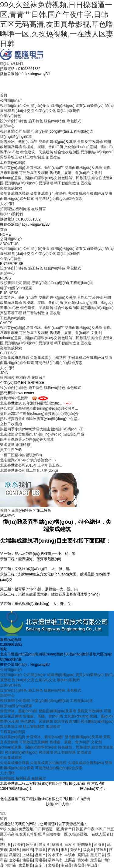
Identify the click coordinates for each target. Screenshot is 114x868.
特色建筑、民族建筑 (37, 721)
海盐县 (79, 865)
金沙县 (15, 860)
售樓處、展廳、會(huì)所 (70, 742)
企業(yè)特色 (10, 116)
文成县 (54, 865)
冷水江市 (55, 855)
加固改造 (53, 157)
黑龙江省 (98, 855)
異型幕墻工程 (11, 157)
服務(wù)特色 (55, 121)
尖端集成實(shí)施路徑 (48, 193)
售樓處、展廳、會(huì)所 (43, 147)
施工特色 (36, 121)
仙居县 (28, 860)
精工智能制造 (34, 157)
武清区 (15, 855)
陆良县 (44, 845)
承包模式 (74, 121)
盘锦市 (40, 855)
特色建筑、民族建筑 (37, 152)
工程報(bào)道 (81, 131)
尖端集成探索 (11, 188)
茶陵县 (102, 850)
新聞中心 (7, 126)
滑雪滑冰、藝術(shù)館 (45, 328)
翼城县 (15, 850)
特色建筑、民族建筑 (37, 308)
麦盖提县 (26, 865)
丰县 (64, 850)
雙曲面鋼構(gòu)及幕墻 (57, 142)
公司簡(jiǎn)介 (11, 100)
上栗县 (70, 860)
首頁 (4, 95)
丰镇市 (70, 855)
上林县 (28, 855)
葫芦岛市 (55, 860)
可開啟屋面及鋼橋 (34, 173)
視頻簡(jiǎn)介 (11, 106)
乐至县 (31, 845)
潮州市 (11, 865)
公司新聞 (23, 131)
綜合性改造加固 (67, 152)
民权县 (70, 845)
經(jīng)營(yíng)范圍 (16, 137)
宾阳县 (83, 855)
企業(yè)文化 (45, 111)
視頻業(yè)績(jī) (13, 168)
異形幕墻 (46, 183)
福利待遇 (23, 209)
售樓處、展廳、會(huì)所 (43, 716)
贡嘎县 (40, 860)
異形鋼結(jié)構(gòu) (97, 152)
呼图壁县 (85, 845)
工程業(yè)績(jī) (13, 162)
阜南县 (57, 845)
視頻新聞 (7, 131)
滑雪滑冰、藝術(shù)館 (19, 142)
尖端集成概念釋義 (15, 193)
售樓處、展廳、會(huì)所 (70, 173)
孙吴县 (76, 850)
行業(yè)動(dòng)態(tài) (50, 131)
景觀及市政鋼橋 (90, 142)
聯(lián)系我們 (11, 64)
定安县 (96, 860)
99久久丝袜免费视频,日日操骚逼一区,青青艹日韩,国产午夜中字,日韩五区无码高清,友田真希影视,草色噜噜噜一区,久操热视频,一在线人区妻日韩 (57, 24)
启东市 (40, 865)
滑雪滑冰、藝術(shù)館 (19, 297)
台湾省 (18, 845)
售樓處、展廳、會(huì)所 (43, 303)
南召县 (66, 865)
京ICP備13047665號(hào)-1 (55, 789)
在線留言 (39, 209)
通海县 (99, 845)
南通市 (28, 850)
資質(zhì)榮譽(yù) (90, 106)
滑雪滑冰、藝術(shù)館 (45, 737)
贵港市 (83, 860)
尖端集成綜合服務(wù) (86, 193)
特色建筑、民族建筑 (74, 747)
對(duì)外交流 (23, 111)
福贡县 (88, 850)
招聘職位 (7, 209)
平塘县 (40, 850)
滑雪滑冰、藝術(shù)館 (45, 168)
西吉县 (54, 850)
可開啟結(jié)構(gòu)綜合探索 (59, 199)
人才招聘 (7, 204)
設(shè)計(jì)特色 (14, 121)
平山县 (92, 865)
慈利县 (5, 845)
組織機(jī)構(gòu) (61, 106)
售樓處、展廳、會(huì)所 (70, 333)
